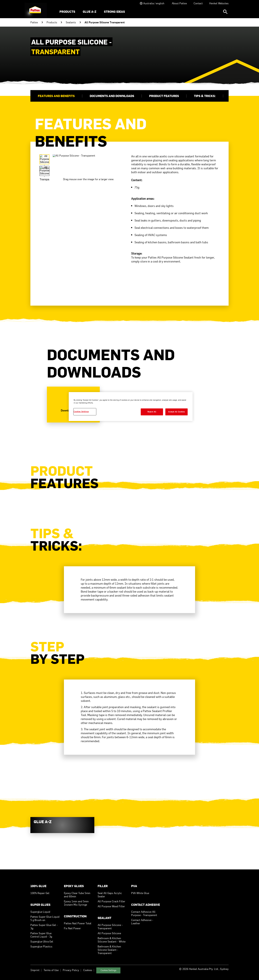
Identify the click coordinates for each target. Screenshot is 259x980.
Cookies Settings (108, 970)
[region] (131, 407)
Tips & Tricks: (205, 96)
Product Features (164, 96)
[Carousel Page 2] (44, 171)
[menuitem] (67, 12)
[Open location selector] (152, 3)
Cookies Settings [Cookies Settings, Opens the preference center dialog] (81, 412)
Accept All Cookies (176, 412)
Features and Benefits (56, 96)
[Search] (225, 12)
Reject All (152, 412)
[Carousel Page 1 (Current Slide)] (44, 159)
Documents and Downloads (112, 96)
